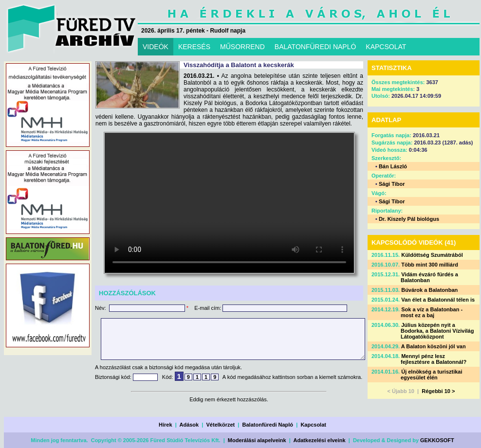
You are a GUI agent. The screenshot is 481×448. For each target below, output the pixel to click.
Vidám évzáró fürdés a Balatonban (429, 277)
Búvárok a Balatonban (429, 290)
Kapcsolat (313, 425)
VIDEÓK (156, 47)
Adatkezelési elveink (320, 440)
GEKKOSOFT (437, 440)
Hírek (166, 425)
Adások (189, 425)
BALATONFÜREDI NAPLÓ (315, 47)
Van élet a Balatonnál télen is (438, 300)
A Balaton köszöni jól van (434, 346)
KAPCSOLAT (386, 47)
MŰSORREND (242, 47)
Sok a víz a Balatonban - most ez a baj (432, 312)
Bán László (393, 166)
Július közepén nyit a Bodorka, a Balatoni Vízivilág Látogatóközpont (437, 331)
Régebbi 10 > (438, 391)
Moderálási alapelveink (257, 440)
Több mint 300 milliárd (430, 265)
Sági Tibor (392, 184)
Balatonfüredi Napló (268, 425)
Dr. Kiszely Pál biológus (409, 219)
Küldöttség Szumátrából (432, 255)
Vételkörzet (221, 425)
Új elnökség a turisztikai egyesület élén (432, 375)
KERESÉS (194, 47)
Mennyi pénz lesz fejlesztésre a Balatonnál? (434, 359)
